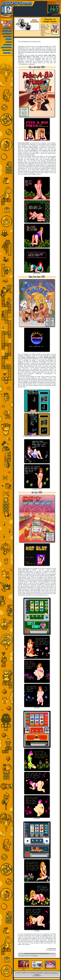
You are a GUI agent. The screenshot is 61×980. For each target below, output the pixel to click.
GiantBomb (35, 956)
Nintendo (38, 58)
